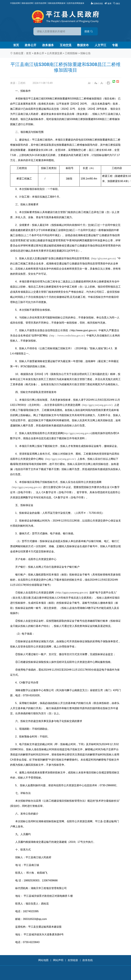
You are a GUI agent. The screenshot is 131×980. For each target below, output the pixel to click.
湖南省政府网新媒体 (57, 3)
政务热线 (88, 960)
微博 (108, 4)
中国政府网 (15, 3)
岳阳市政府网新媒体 (76, 3)
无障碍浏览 (97, 4)
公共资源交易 (54, 53)
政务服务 (48, 45)
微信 (117, 4)
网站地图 (43, 960)
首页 (16, 45)
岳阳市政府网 (40, 3)
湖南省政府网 (27, 3)
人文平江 (100, 45)
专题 (115, 45)
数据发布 (83, 45)
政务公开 (31, 45)
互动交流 (66, 45)
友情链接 (73, 960)
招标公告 (86, 53)
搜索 (89, 31)
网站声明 (58, 960)
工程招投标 (71, 53)
